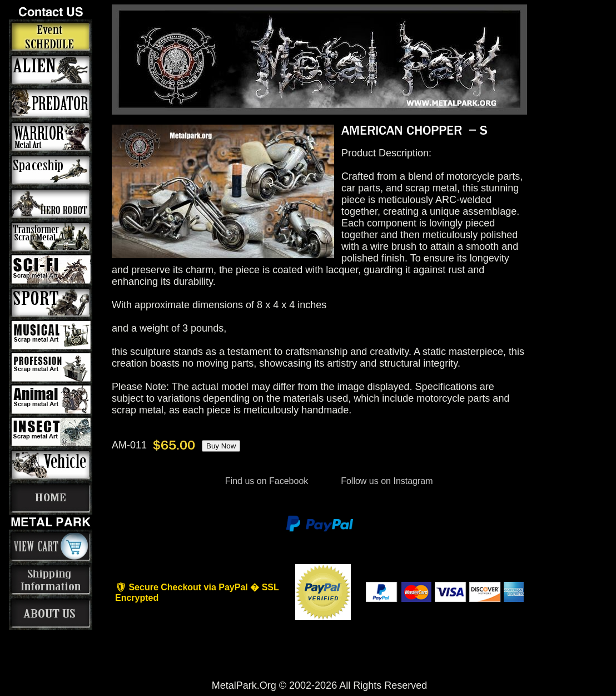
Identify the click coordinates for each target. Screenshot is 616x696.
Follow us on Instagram (386, 481)
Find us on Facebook (266, 481)
